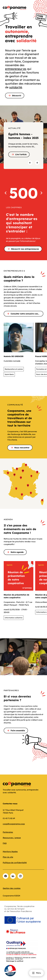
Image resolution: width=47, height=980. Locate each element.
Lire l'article (19, 154)
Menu (36, 973)
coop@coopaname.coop (14, 824)
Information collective (14, 618)
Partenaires (8, 832)
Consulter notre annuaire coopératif (25, 314)
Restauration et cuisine (14, 369)
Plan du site (8, 857)
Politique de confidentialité (15, 863)
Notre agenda (15, 552)
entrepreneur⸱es (16, 69)
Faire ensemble (16, 731)
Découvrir (15, 96)
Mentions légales (10, 852)
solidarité (16, 87)
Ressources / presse (12, 838)
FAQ (5, 843)
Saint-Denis (9, 374)
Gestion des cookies (12, 888)
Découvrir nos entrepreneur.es (23, 249)
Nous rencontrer (20, 448)
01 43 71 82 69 (9, 818)
